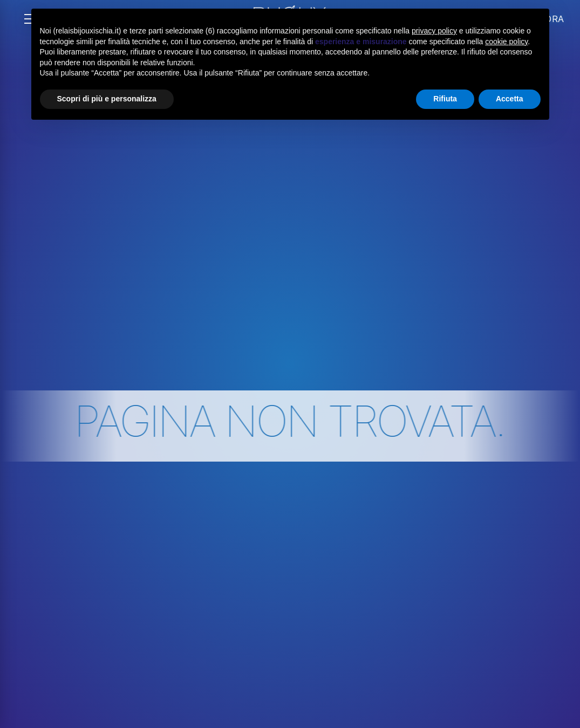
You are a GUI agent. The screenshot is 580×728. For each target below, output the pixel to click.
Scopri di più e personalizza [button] (107, 99)
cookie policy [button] (506, 42)
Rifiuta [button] (445, 99)
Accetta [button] (510, 99)
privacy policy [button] (434, 31)
